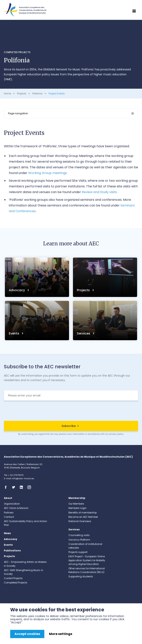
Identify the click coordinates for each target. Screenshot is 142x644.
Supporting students (81, 576)
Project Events (57, 94)
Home (7, 94)
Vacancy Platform (79, 540)
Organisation (12, 504)
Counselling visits (79, 535)
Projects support (78, 552)
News (7, 533)
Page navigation (18, 113)
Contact (9, 517)
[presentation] (71, 411)
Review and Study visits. (100, 192)
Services (84, 333)
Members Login (77, 508)
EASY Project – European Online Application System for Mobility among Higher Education (87, 560)
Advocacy (17, 290)
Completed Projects (17, 52)
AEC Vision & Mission (16, 508)
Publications (12, 550)
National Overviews (80, 521)
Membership (77, 498)
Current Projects (13, 578)
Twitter (15, 487)
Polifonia (37, 94)
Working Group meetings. (48, 173)
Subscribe (69, 426)
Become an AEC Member (83, 517)
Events (14, 333)
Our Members (76, 504)
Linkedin (23, 487)
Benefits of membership (83, 513)
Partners (9, 513)
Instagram (30, 487)
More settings (61, 634)
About (8, 498)
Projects (22, 94)
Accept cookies (27, 634)
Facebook (7, 487)
